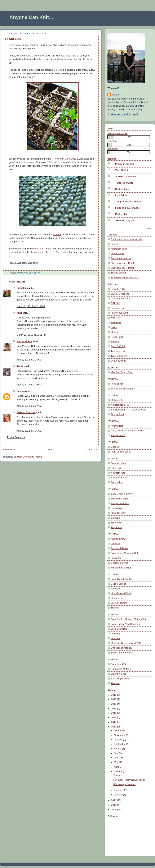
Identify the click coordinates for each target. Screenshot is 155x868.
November (120, 735)
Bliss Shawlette (119, 629)
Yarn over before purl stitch (125, 277)
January (118, 795)
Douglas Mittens (119, 548)
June (117, 758)
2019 (114, 695)
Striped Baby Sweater (122, 653)
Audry (20, 366)
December (120, 730)
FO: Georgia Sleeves (124, 784)
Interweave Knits (120, 313)
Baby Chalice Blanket (122, 494)
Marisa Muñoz (24, 341)
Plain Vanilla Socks (121, 452)
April (117, 767)
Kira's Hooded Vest (121, 593)
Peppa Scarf (117, 414)
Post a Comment (16, 437)
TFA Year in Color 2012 (64, 159)
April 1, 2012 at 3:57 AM (29, 406)
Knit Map (116, 318)
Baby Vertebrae (119, 463)
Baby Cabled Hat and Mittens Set (128, 619)
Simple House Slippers (123, 389)
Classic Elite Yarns (121, 299)
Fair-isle (115, 244)
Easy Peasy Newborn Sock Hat (127, 431)
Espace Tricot (118, 308)
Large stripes (118, 253)
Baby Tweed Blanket (122, 579)
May (117, 762)
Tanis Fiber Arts (124, 183)
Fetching (115, 634)
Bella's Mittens (118, 584)
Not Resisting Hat (120, 405)
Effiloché (115, 303)
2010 (114, 805)
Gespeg (115, 447)
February (119, 790)
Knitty (114, 327)
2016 (114, 708)
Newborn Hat (118, 473)
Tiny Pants (116, 527)
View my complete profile (125, 114)
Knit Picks (116, 322)
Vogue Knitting (118, 361)
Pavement (113, 148)
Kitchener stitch (119, 249)
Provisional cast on (121, 258)
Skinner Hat (117, 598)
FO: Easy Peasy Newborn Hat (129, 780)
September (120, 744)
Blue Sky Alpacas (120, 294)
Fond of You (117, 384)
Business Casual (120, 499)
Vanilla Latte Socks (118, 133)
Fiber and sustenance (127, 208)
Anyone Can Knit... (31, 17)
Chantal (57, 234)
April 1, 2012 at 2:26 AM (29, 360)
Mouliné (115, 332)
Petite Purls (117, 337)
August (118, 749)
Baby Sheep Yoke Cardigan (125, 624)
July (116, 753)
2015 (114, 713)
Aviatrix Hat (117, 426)
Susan (20, 391)
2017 (114, 704)
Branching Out (118, 664)
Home (51, 450)
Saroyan (115, 518)
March (118, 771)
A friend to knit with (126, 176)
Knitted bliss (122, 189)
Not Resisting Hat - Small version (128, 410)
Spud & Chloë (118, 346)
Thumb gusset (118, 273)
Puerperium (117, 482)
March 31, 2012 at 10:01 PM (31, 335)
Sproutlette (117, 523)
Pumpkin (22, 288)
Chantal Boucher (26, 412)
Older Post (93, 450)
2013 (114, 722)
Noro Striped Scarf (121, 679)
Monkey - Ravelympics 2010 (126, 643)
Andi (19, 313)
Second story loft (125, 220)
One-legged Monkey (121, 648)
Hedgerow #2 (118, 435)
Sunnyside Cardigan (121, 568)
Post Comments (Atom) (30, 457)
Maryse (116, 95)
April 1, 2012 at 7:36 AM (29, 431)
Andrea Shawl (118, 539)
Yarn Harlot (121, 170)
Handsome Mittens (121, 669)
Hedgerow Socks (120, 503)
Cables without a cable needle (127, 239)
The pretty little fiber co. (129, 202)
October (118, 740)
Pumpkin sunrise (125, 164)
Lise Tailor (121, 195)
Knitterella (121, 214)
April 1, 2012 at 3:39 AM (29, 385)
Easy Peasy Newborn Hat (124, 553)
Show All (149, 229)
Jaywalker (116, 589)
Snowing (112, 141)
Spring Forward (119, 603)
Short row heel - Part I (122, 263)
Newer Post (9, 450)
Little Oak (116, 468)
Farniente (116, 558)
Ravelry (115, 341)
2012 (114, 727)
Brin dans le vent (35, 249)
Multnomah (117, 400)
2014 (114, 717)
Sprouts (117, 775)
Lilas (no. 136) (118, 674)
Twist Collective (119, 356)
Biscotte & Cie (118, 289)
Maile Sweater (118, 513)
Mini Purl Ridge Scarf (122, 372)
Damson (115, 543)
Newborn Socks (119, 478)
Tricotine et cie (118, 351)
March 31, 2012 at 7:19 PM (31, 306)
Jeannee (115, 638)
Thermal (115, 608)
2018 (114, 699)
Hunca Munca (118, 508)
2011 (114, 800)
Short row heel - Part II (123, 268)
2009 (114, 809)
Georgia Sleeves (120, 563)
